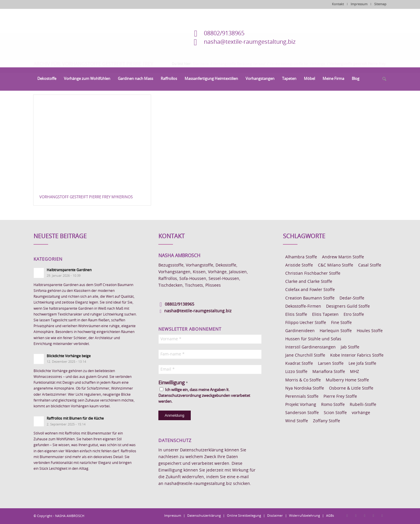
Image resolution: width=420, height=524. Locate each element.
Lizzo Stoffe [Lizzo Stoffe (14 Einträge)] (296, 372)
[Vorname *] (210, 339)
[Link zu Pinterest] (365, 516)
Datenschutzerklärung (202, 450)
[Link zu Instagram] (356, 516)
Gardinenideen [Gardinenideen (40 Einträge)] (300, 331)
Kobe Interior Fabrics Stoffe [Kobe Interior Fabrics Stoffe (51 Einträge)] (357, 355)
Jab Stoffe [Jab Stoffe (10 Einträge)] (350, 347)
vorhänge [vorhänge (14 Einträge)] (361, 413)
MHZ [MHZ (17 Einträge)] (355, 372)
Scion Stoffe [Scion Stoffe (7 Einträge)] (335, 413)
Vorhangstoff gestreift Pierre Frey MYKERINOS (86, 197)
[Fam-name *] (210, 354)
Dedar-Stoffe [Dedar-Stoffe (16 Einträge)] (352, 298)
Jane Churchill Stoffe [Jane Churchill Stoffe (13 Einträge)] (305, 355)
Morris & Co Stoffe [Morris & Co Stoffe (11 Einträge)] (303, 380)
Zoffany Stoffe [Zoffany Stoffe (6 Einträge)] (327, 421)
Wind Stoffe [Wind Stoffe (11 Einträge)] (297, 421)
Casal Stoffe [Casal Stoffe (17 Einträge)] (370, 265)
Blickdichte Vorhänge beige (69, 356)
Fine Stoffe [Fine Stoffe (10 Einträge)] (341, 323)
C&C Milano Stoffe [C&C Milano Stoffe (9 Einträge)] (336, 265)
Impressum (359, 4)
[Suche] (382, 79)
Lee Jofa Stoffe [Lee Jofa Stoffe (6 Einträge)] (362, 364)
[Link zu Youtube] (382, 516)
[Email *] (210, 369)
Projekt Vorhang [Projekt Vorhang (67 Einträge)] (301, 405)
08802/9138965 (224, 34)
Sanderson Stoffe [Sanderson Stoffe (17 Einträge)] (302, 413)
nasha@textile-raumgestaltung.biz (250, 42)
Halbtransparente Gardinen (69, 270)
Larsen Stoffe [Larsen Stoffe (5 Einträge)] (331, 364)
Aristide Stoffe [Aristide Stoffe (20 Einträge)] (299, 265)
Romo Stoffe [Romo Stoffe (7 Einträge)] (333, 405)
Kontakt (338, 4)
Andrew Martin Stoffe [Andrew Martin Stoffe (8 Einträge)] (343, 257)
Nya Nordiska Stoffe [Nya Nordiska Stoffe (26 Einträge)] (305, 388)
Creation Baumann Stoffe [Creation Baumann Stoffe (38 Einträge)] (310, 298)
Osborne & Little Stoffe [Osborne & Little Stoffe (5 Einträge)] (351, 388)
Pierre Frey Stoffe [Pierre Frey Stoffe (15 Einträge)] (340, 397)
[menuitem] (47, 79)
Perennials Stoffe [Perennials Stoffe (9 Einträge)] (302, 397)
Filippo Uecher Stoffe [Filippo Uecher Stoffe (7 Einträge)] (306, 323)
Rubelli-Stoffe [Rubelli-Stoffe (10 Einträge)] (363, 405)
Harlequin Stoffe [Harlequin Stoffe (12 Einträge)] (336, 331)
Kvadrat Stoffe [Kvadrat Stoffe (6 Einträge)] (299, 364)
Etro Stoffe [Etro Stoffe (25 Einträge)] (354, 315)
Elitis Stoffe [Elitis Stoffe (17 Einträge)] (296, 315)
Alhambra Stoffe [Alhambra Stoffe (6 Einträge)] (301, 257)
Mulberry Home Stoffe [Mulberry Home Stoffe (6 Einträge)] (347, 380)
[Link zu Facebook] (347, 516)
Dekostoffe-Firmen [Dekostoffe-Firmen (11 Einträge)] (303, 306)
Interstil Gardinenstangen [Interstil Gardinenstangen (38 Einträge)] (310, 347)
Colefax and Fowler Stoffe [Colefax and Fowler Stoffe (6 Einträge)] (310, 290)
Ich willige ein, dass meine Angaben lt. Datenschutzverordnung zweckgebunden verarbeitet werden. (204, 395)
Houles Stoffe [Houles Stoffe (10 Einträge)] (370, 331)
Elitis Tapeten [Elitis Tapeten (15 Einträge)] (325, 315)
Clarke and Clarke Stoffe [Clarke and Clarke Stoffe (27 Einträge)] (309, 282)
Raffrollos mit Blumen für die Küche (75, 418)
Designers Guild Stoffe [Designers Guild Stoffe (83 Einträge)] (348, 306)
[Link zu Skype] (373, 516)
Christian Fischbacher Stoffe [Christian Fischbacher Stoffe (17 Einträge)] (313, 274)
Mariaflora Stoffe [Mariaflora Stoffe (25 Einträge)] (329, 372)
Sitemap (380, 4)
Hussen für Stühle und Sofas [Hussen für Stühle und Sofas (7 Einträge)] (313, 339)
